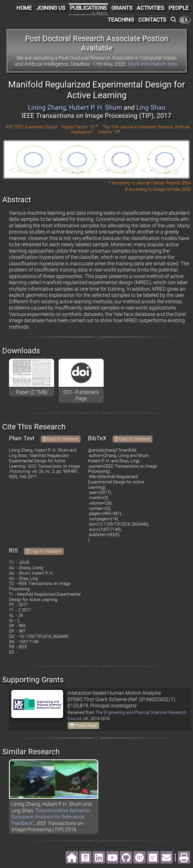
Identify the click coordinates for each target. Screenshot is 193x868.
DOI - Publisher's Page (81, 395)
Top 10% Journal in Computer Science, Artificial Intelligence (130, 130)
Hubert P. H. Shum (96, 108)
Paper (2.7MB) (32, 392)
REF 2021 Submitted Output (32, 127)
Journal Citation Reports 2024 (163, 183)
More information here (153, 64)
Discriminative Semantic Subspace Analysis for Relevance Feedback (51, 817)
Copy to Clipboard (61, 439)
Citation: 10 (109, 132)
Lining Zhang (47, 108)
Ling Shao (151, 108)
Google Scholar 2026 (172, 189)
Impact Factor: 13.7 (80, 127)
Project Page (83, 725)
